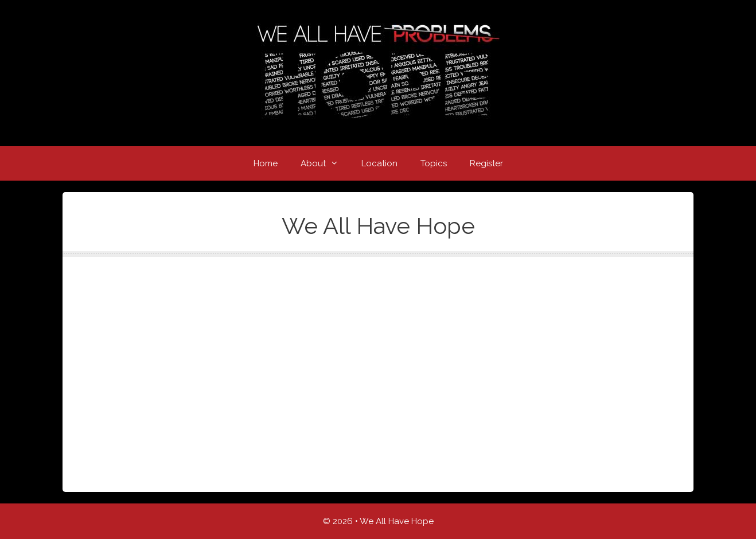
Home (266, 163)
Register (486, 163)
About (325, 163)
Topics (434, 163)
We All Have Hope (397, 521)
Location (379, 163)
